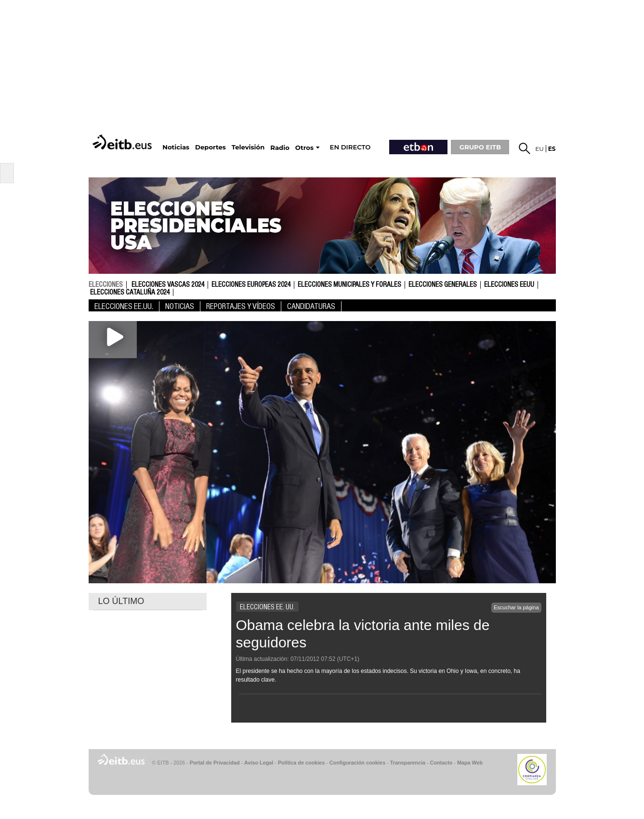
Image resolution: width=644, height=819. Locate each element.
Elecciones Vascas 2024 (168, 285)
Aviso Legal (259, 763)
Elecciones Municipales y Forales (349, 285)
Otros (304, 148)
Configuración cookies (357, 763)
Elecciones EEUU (509, 285)
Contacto (441, 763)
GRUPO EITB (480, 147)
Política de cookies (301, 763)
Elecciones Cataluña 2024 (130, 293)
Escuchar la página (516, 607)
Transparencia (408, 763)
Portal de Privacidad (215, 763)
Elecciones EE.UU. (124, 306)
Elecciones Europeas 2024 (251, 285)
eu (539, 149)
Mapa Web (470, 763)
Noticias (180, 306)
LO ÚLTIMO (121, 601)
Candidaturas (311, 306)
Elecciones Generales (443, 285)
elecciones (106, 284)
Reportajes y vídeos (241, 306)
